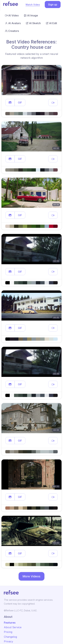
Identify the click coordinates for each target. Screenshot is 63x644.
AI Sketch (33, 23)
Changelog (10, 637)
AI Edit (51, 23)
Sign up (53, 5)
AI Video (12, 15)
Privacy (8, 641)
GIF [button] (20, 103)
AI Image (31, 15)
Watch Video (33, 5)
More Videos (31, 576)
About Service (13, 627)
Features (10, 623)
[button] (10, 103)
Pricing (8, 632)
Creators (12, 31)
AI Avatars (13, 23)
